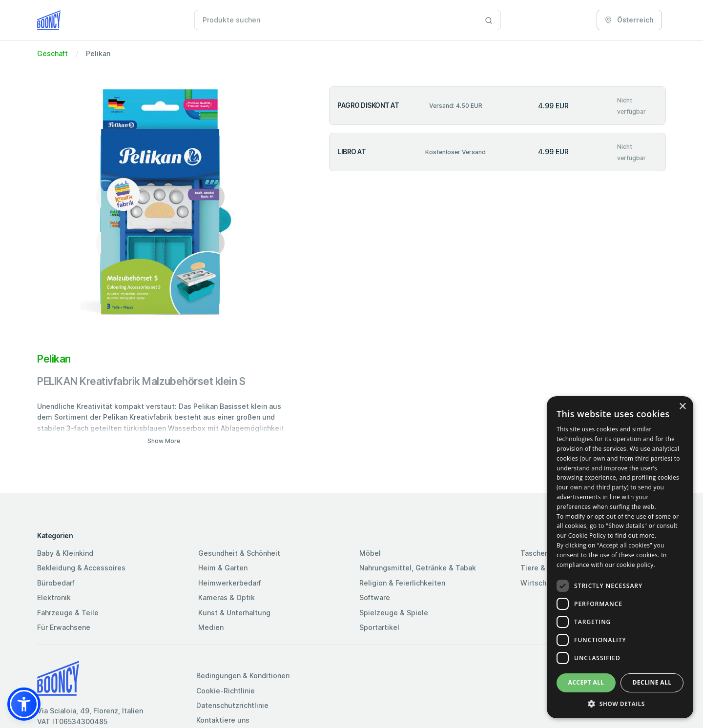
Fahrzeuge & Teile (68, 613)
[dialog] (620, 557)
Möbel (370, 553)
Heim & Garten (223, 568)
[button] (24, 704)
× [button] (682, 407)
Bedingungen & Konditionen (243, 676)
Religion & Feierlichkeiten (402, 583)
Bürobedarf (56, 583)
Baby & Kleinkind (65, 553)
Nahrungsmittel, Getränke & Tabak (418, 568)
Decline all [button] (652, 682)
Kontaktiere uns (223, 720)
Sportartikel (379, 627)
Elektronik (54, 597)
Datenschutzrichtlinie (232, 705)
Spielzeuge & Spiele (394, 613)
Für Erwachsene (64, 627)
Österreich (629, 20)
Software (375, 597)
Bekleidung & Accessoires (81, 568)
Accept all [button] (586, 682)
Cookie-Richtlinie (226, 691)
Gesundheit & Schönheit (239, 553)
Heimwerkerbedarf (230, 583)
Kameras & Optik (227, 597)
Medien (211, 627)
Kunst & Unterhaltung (234, 613)
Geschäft (52, 53)
